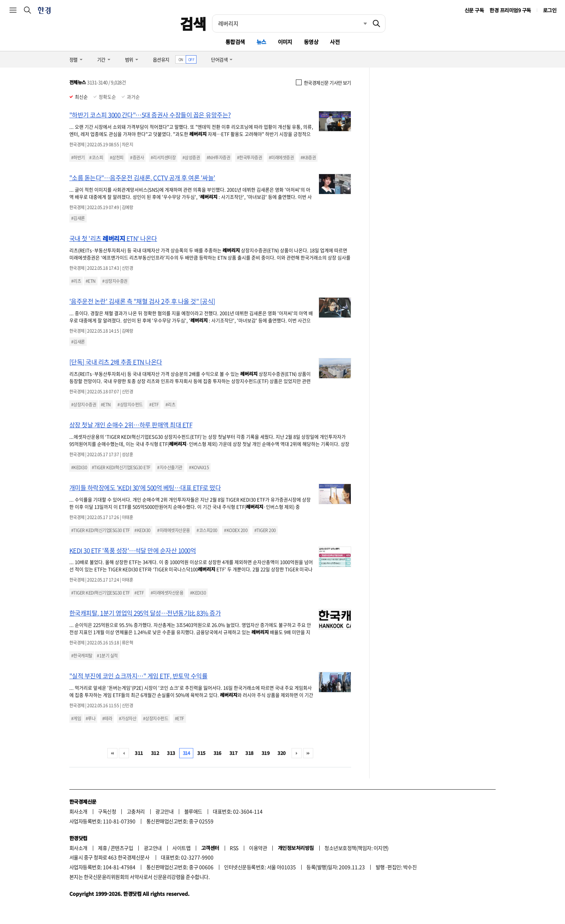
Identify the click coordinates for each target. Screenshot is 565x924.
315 (201, 753)
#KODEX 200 (236, 530)
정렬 (74, 59)
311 (139, 753)
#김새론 (78, 218)
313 (171, 753)
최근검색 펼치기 (360, 23)
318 (249, 753)
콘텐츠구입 (122, 848)
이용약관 (258, 848)
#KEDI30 (79, 467)
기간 (101, 59)
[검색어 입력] (290, 23)
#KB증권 (308, 157)
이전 (124, 753)
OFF (191, 59)
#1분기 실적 (107, 656)
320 (281, 753)
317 (233, 753)
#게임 (76, 718)
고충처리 (136, 811)
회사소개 (78, 811)
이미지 (285, 42)
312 (155, 753)
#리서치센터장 (163, 157)
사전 (335, 42)
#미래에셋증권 (281, 157)
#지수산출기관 (170, 467)
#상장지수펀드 (130, 405)
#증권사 (137, 157)
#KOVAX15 (199, 467)
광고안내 (164, 811)
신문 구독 (474, 10)
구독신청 (107, 811)
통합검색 (235, 42)
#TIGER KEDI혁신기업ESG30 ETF (121, 467)
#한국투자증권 (249, 157)
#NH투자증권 (218, 157)
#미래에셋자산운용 (173, 530)
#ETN (91, 281)
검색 (193, 23)
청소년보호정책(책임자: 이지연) (356, 848)
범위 (129, 59)
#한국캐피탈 (82, 656)
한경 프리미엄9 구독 (510, 10)
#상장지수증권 (115, 281)
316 (217, 753)
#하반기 (78, 157)
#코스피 (96, 157)
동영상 (311, 42)
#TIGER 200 (265, 530)
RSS (234, 848)
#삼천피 (117, 157)
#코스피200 (207, 530)
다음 (297, 753)
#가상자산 (128, 718)
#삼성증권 (191, 157)
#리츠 (76, 281)
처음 (112, 753)
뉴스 (261, 42)
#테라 (107, 718)
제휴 (102, 848)
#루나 (90, 718)
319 (266, 753)
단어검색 (219, 59)
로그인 (550, 10)
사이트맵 (181, 848)
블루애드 (193, 811)
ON (181, 59)
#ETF (154, 405)
